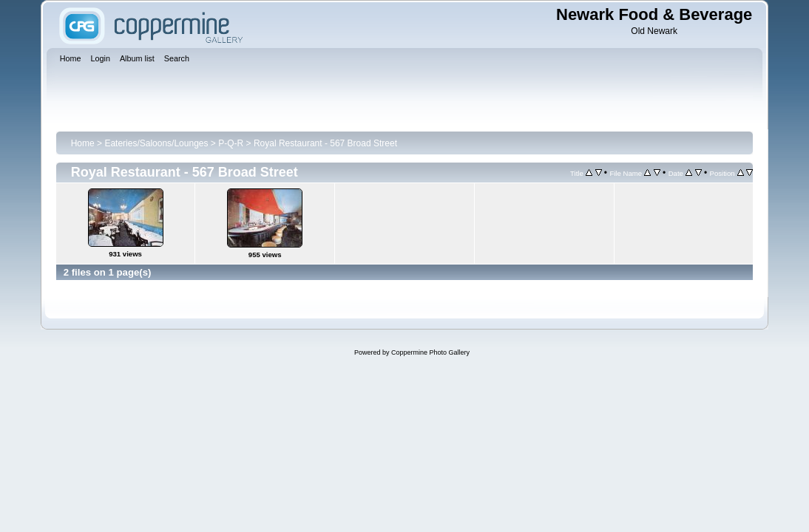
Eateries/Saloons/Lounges (156, 143)
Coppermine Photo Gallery (430, 352)
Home (83, 143)
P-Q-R (231, 143)
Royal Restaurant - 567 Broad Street (325, 143)
